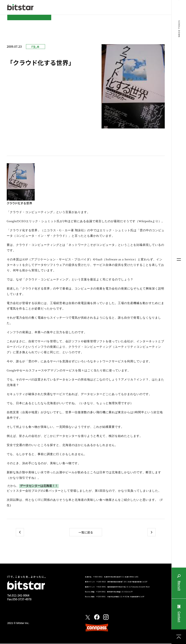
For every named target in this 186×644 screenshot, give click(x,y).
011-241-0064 (21, 596)
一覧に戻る (86, 533)
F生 (34, 47)
